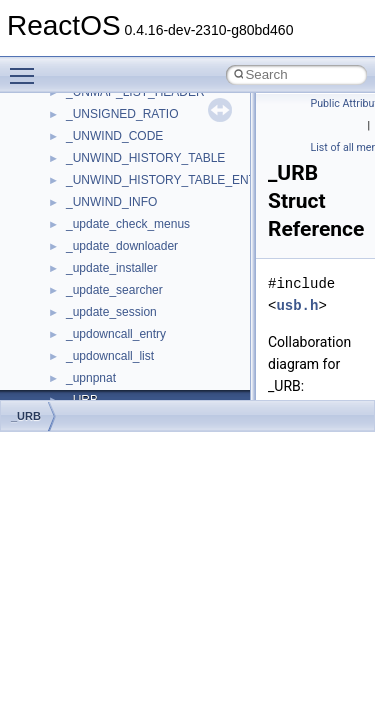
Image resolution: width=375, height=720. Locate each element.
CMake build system (88, 197)
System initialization (86, 307)
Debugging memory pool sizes (114, 241)
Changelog (63, 153)
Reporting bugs (74, 263)
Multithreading (71, 329)
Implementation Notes (92, 373)
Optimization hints (81, 351)
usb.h (297, 305)
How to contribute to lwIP (100, 175)
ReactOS (42, 109)
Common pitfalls (77, 219)
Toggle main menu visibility (27, 67)
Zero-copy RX (71, 285)
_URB (26, 416)
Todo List (58, 395)
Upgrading (61, 131)
